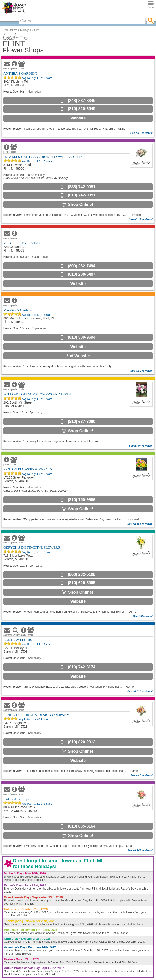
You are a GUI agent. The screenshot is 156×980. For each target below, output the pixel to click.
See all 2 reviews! (142, 371)
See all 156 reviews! (140, 524)
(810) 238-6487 (81, 274)
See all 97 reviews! (141, 446)
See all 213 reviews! (140, 691)
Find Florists (10, 30)
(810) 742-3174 (81, 667)
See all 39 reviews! (141, 219)
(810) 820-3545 (81, 109)
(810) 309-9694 (81, 337)
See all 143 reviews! (140, 850)
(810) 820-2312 (81, 742)
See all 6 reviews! (142, 775)
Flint (37, 30)
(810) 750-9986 (81, 500)
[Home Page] (14, 14)
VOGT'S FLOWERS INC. (22, 243)
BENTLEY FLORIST (19, 640)
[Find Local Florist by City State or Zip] (82, 21)
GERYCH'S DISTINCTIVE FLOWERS (32, 547)
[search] (151, 21)
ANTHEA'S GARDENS (21, 73)
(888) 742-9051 (81, 187)
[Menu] (151, 5)
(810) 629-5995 (81, 583)
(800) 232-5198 (81, 574)
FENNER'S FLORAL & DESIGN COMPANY (36, 715)
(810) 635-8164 (81, 826)
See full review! (143, 616)
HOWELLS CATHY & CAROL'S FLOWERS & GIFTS (43, 157)
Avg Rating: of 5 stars (37, 78)
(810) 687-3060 (81, 422)
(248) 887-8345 (81, 101)
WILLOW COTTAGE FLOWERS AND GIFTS (37, 394)
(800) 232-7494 (81, 266)
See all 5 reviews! (142, 133)
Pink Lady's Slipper (17, 799)
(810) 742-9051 (81, 195)
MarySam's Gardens (17, 310)
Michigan (26, 30)
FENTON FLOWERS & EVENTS (28, 469)
